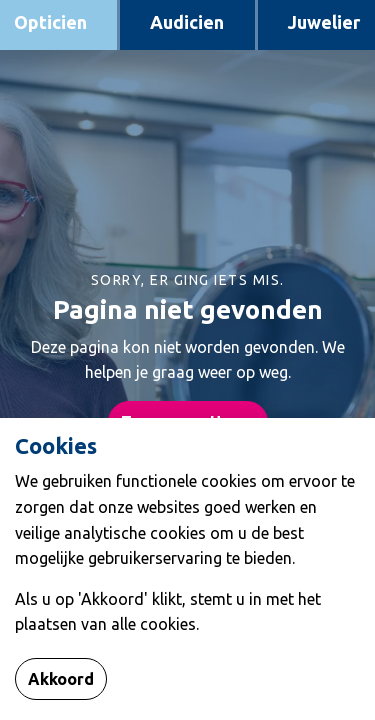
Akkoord (61, 679)
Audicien (187, 22)
